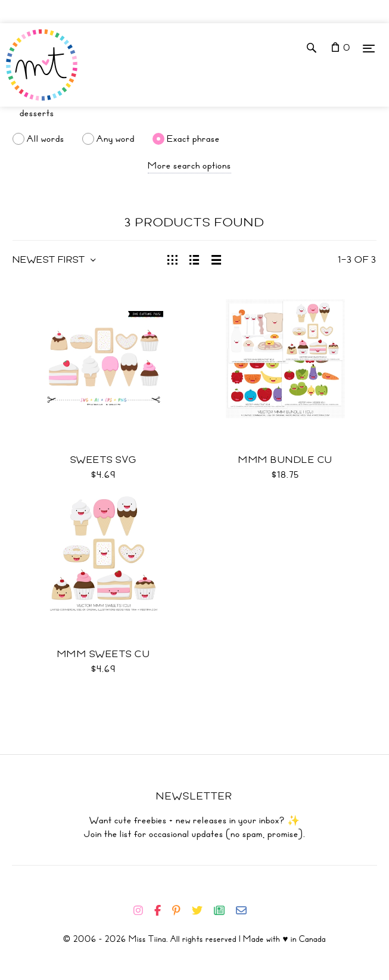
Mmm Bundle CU (286, 460)
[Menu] (369, 48)
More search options (189, 166)
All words (46, 139)
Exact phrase (193, 139)
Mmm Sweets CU (104, 654)
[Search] (194, 113)
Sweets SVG (104, 460)
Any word (116, 139)
